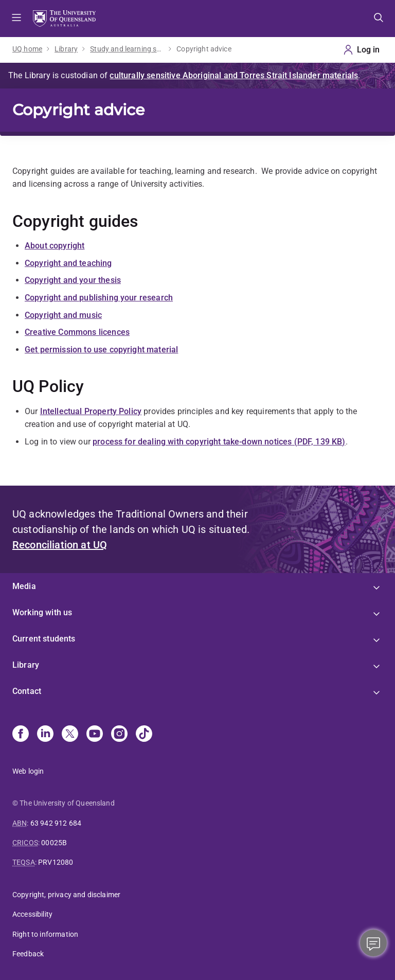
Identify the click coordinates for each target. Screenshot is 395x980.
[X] (70, 735)
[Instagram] (119, 735)
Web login (28, 771)
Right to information (45, 934)
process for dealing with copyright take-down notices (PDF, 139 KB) (219, 442)
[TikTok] (144, 735)
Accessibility (32, 914)
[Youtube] (95, 735)
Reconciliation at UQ (60, 545)
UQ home (27, 49)
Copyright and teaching (68, 263)
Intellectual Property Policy (91, 411)
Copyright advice (204, 49)
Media (24, 586)
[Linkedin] (45, 735)
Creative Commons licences (77, 332)
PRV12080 (56, 862)
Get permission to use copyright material (101, 350)
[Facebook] (21, 735)
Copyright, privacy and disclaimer (66, 895)
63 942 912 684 (56, 823)
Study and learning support (127, 49)
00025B (54, 843)
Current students (44, 639)
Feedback (28, 954)
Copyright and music (63, 315)
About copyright (55, 246)
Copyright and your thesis (73, 280)
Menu (16, 19)
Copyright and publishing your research (99, 298)
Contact (27, 691)
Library (66, 49)
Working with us (42, 612)
